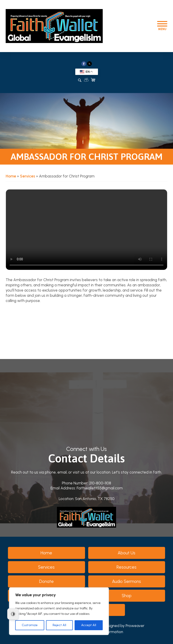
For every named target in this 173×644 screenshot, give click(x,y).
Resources (127, 567)
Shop (127, 596)
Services (28, 176)
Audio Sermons (127, 581)
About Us (127, 553)
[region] (59, 611)
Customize (30, 625)
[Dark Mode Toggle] (13, 614)
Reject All (59, 625)
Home (11, 176)
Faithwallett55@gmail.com (100, 488)
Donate (46, 581)
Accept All (89, 625)
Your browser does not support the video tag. (86, 230)
